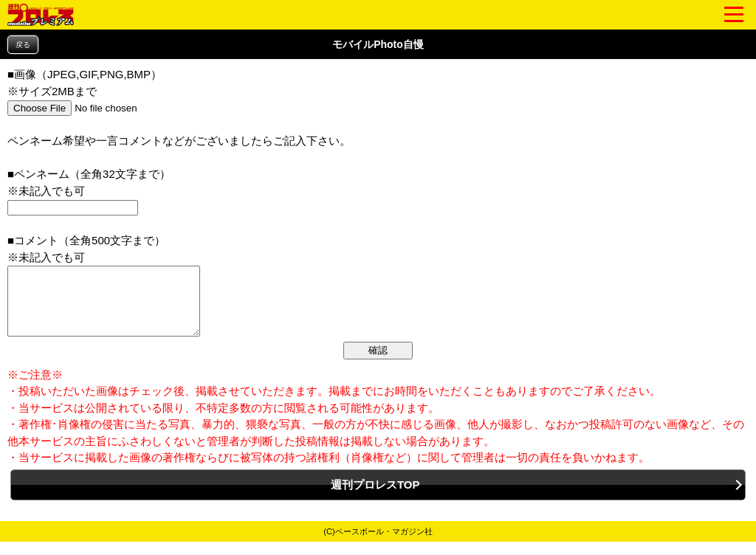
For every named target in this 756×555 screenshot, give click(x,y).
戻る (23, 45)
